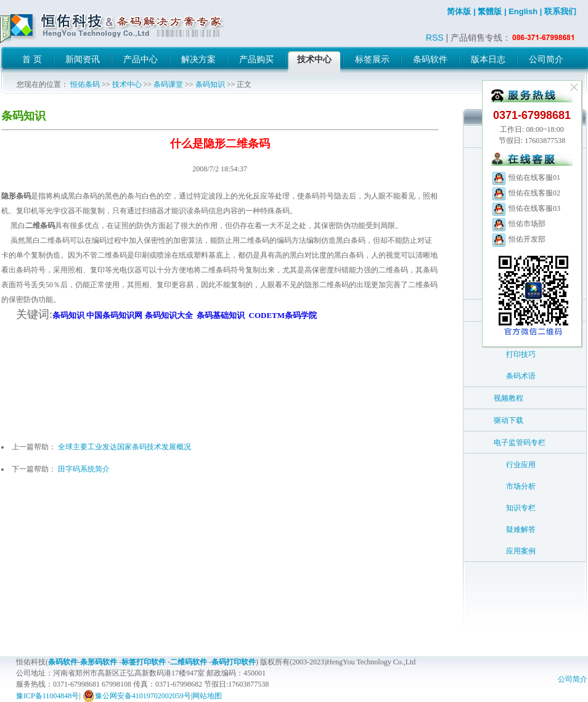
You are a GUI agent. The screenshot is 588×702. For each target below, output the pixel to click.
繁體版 (490, 11)
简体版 (459, 11)
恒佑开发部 (518, 239)
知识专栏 (521, 508)
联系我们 (560, 11)
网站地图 (207, 696)
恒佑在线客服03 (526, 208)
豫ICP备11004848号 (47, 696)
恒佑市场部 (518, 224)
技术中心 (127, 84)
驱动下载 (508, 420)
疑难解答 (521, 529)
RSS (435, 38)
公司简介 (573, 679)
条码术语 (521, 376)
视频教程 (508, 398)
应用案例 (521, 551)
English (523, 11)
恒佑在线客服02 (526, 193)
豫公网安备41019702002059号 (137, 696)
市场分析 (521, 486)
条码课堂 (168, 84)
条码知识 (210, 84)
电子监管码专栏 (520, 443)
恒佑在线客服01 (526, 178)
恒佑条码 (85, 84)
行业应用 (521, 465)
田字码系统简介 (84, 469)
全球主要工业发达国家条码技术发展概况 (125, 447)
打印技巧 (521, 354)
